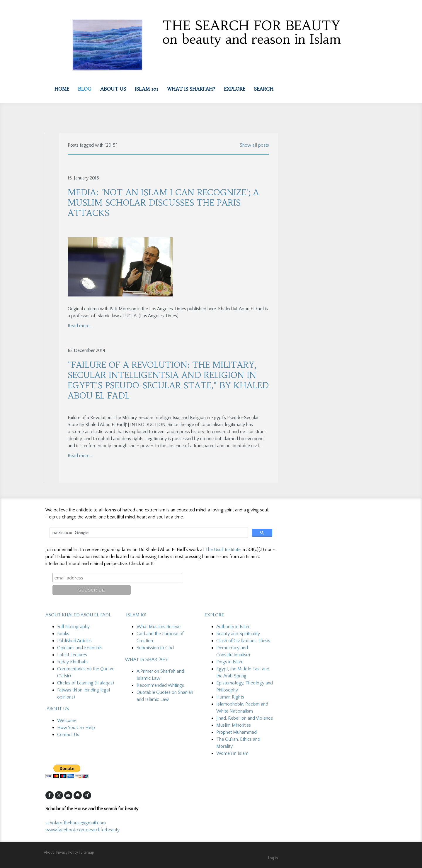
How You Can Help (76, 728)
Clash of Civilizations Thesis (243, 641)
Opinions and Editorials (80, 648)
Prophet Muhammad (236, 732)
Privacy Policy (67, 852)
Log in (273, 858)
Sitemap (87, 852)
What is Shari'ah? (191, 89)
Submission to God (155, 648)
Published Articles (74, 641)
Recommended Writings (160, 685)
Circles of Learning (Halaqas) (86, 683)
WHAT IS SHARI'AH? (146, 660)
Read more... (80, 326)
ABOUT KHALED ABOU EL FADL (78, 615)
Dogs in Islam (230, 662)
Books (63, 634)
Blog (85, 89)
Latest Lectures (72, 655)
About (49, 852)
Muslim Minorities (234, 725)
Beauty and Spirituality (238, 634)
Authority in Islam (233, 627)
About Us (113, 89)
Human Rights (230, 697)
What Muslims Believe (159, 627)
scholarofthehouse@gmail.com (76, 823)
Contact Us (68, 735)
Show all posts (254, 145)
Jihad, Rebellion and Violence (245, 718)
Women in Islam (232, 753)
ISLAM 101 (136, 615)
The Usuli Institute (223, 550)
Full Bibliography (73, 627)
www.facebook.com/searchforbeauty (82, 830)
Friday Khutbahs (73, 662)
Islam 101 (147, 89)
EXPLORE (235, 89)
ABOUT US (58, 709)
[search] (148, 533)
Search (264, 89)
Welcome (67, 720)
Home (62, 89)
